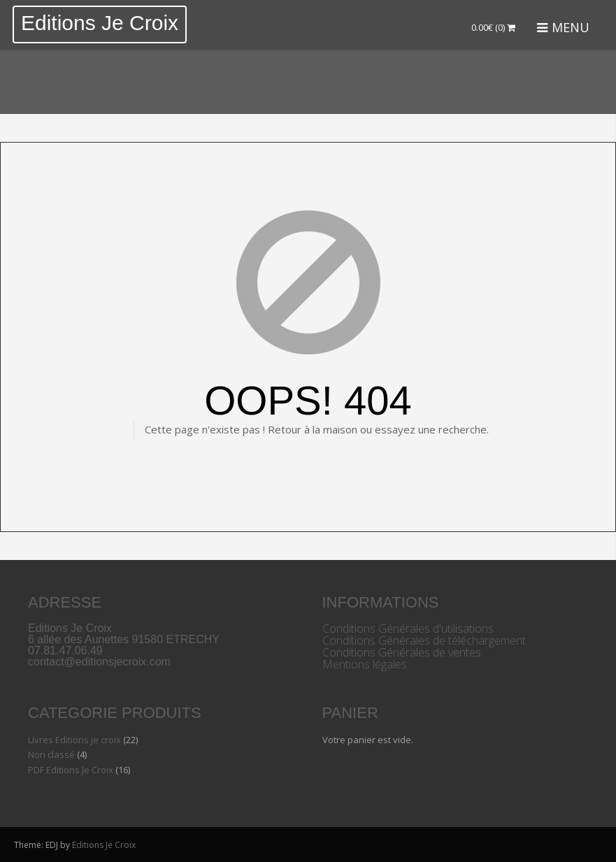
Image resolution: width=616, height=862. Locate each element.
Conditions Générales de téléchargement (424, 640)
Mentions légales (365, 664)
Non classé (51, 754)
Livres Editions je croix (74, 740)
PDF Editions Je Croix (71, 770)
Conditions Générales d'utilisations (408, 628)
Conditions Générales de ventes (402, 652)
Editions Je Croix (100, 23)
